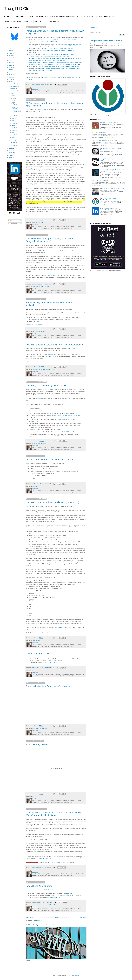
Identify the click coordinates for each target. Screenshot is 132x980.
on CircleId (39, 324)
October (13, 89)
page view (40, 443)
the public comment (43, 110)
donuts (36, 332)
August (13, 93)
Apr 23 (14, 121)
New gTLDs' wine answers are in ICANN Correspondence (54, 345)
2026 (11, 51)
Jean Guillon (94, 28)
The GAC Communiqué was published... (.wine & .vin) (52, 502)
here (39, 479)
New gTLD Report (16, 22)
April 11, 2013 (53, 663)
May (12, 101)
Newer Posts (30, 917)
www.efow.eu (55, 215)
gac (31, 87)
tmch (31, 670)
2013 (11, 82)
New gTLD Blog (28, 22)
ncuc (35, 728)
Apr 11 (14, 128)
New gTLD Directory (40, 22)
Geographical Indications (39, 870)
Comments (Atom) (38, 920)
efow (31, 222)
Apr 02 (14, 137)
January (13, 145)
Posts (11, 221)
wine (39, 87)
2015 (11, 77)
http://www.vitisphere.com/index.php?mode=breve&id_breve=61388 (59, 66)
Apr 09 (14, 130)
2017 (11, 72)
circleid (32, 332)
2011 (11, 150)
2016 (11, 75)
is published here (55, 897)
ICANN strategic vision (37, 744)
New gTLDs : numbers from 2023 (109, 123)
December (13, 84)
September (14, 91)
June (12, 98)
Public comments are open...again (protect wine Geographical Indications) (49, 240)
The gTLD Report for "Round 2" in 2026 (111, 198)
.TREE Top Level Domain (99, 133)
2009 (11, 155)
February (13, 143)
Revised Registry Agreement (53, 905)
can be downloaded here (47, 633)
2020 (11, 65)
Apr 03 (14, 135)
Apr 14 (14, 125)
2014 (11, 79)
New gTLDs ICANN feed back (100, 181)
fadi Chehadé (42, 369)
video (35, 796)
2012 (11, 148)
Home (7, 22)
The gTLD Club (18, 9)
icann (34, 87)
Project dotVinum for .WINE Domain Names (65, 432)
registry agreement (40, 905)
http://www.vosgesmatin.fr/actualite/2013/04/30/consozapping (56, 55)
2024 (11, 56)
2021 (11, 63)
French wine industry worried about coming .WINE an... (16, 110)
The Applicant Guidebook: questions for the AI (106, 41)
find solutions (60, 627)
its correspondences (45, 859)
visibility (45, 443)
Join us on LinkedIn (54, 22)
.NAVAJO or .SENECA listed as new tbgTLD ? (104, 141)
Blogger (77, 975)
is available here (67, 893)
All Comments (13, 224)
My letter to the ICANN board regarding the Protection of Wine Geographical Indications (53, 814)
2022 (11, 60)
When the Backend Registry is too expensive (112, 188)
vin (37, 87)
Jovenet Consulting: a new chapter (110, 208)
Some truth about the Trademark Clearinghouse (49, 686)
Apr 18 (14, 123)
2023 (11, 58)
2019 (11, 68)
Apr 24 (14, 118)
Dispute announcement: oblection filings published (50, 460)
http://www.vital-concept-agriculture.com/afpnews (59, 48)
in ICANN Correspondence (50, 354)
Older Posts (82, 917)
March (12, 140)
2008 (11, 158)
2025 (11, 53)
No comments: (49, 84)
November (13, 86)
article (32, 443)
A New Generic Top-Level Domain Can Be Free (66, 415)
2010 (11, 153)
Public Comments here (53, 275)
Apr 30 (14, 105)
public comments (40, 287)
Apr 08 (14, 133)
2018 (11, 70)
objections (36, 486)
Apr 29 (14, 116)
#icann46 (50, 661)
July (12, 96)
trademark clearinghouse (42, 728)
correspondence (34, 369)
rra (61, 905)
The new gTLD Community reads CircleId (46, 385)
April (12, 103)
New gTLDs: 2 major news (39, 886)
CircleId (39, 399)
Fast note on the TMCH (37, 654)
